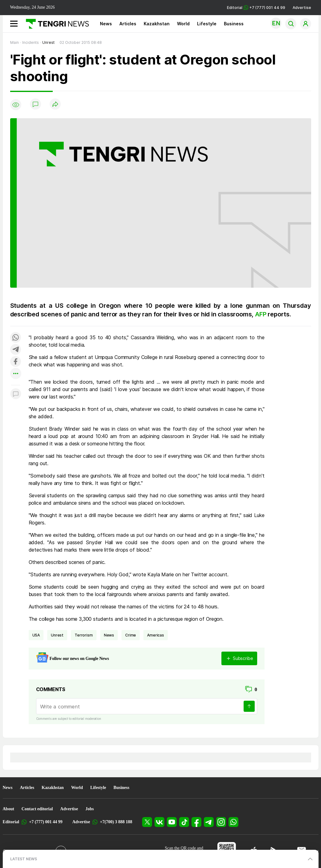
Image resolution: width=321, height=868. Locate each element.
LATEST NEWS (24, 859)
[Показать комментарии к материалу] (16, 394)
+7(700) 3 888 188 (116, 822)
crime (131, 635)
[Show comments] (35, 105)
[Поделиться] (55, 104)
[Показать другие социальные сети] (16, 374)
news (109, 635)
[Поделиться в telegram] (16, 350)
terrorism (84, 635)
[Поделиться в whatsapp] (16, 338)
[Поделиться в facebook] (16, 362)
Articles (128, 24)
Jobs (90, 809)
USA (36, 635)
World (183, 24)
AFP (261, 314)
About (8, 809)
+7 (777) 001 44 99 (46, 822)
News (106, 24)
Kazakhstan (157, 24)
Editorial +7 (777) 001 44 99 (256, 8)
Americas (156, 635)
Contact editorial (37, 809)
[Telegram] (209, 822)
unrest (57, 635)
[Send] (249, 706)
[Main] (55, 24)
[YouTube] (172, 822)
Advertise (302, 8)
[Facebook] (196, 822)
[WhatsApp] (233, 822)
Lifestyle (207, 24)
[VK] (159, 822)
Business (234, 24)
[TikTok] (184, 822)
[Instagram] (221, 822)
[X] (147, 822)
